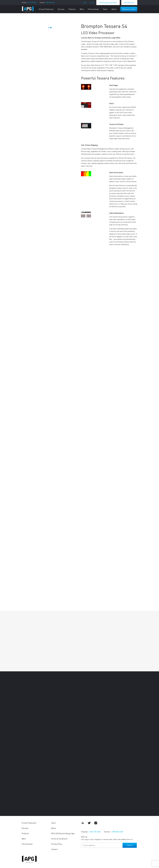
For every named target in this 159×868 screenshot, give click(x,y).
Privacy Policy (57, 844)
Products (72, 9)
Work (82, 9)
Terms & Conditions (59, 839)
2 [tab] (51, 28)
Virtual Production (46, 9)
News (85, 2)
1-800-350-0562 (32, 2)
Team (105, 9)
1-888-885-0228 (50, 2)
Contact (92, 2)
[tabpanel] (50, 23)
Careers (54, 849)
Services (61, 9)
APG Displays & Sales (108, 2)
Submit (130, 845)
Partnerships (93, 9)
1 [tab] (49, 28)
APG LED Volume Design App (63, 833)
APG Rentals (129, 2)
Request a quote (129, 9)
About (114, 9)
